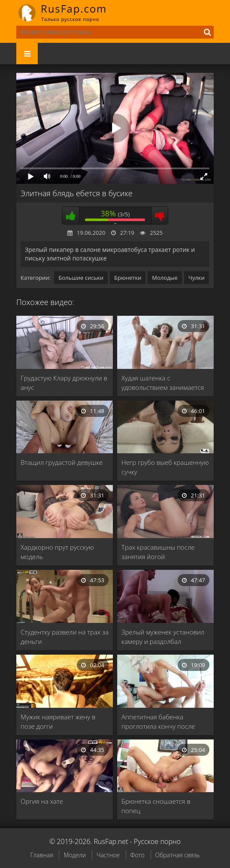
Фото (138, 855)
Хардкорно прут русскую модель (57, 552)
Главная (41, 855)
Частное (108, 855)
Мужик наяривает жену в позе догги (58, 721)
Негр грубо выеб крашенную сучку (165, 467)
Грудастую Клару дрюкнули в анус (64, 383)
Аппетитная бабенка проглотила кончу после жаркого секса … (158, 722)
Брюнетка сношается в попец (156, 806)
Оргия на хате (42, 801)
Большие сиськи (81, 278)
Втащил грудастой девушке (62, 462)
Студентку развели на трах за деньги (65, 637)
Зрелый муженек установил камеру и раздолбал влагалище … (163, 637)
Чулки (197, 278)
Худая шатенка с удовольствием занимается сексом (163, 383)
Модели (75, 855)
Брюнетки (128, 278)
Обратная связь (178, 855)
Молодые (165, 278)
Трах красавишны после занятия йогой (158, 552)
